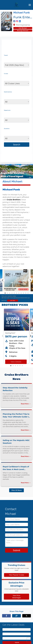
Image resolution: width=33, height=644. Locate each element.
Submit (16, 550)
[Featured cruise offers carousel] (16, 336)
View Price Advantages (16, 597)
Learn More (13, 301)
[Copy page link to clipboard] (16, 616)
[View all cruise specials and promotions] (16, 298)
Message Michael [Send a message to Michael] (23, 31)
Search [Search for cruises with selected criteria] (17, 145)
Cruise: (6, 74)
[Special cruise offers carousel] (16, 280)
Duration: (7, 129)
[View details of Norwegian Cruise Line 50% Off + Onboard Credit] (17, 291)
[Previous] (3, 280)
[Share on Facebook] (6, 616)
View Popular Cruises (16, 575)
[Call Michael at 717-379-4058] (23, 28)
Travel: (6, 55)
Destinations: (8, 92)
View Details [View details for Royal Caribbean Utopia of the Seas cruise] (16, 362)
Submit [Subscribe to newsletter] (17, 642)
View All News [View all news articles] (16, 490)
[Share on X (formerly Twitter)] (27, 616)
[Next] (30, 280)
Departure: (7, 110)
